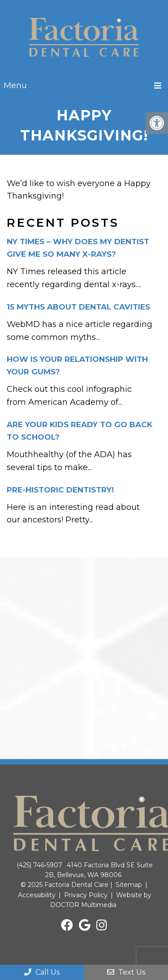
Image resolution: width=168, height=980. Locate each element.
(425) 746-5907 (39, 865)
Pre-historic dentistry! (60, 490)
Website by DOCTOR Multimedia (101, 900)
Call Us (42, 972)
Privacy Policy (86, 895)
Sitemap (129, 885)
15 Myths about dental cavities (78, 307)
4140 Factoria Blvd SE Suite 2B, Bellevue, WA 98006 (99, 870)
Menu (15, 85)
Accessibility (37, 895)
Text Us (126, 972)
